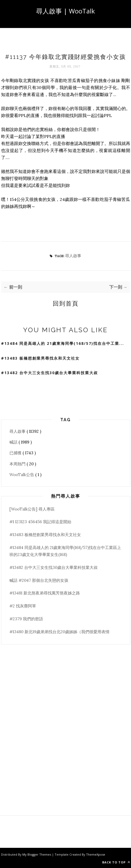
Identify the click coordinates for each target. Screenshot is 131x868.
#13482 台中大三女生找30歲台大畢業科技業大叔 (49, 373)
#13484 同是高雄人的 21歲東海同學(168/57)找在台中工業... (63, 343)
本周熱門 (18, 464)
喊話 (14, 442)
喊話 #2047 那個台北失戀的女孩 (39, 580)
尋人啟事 (73, 256)
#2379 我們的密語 (26, 619)
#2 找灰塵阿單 (23, 606)
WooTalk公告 (22, 475)
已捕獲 (16, 453)
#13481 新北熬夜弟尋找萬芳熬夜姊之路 (45, 593)
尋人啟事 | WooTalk (65, 11)
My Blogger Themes (37, 854)
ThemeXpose (96, 854)
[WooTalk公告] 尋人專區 (32, 509)
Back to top (116, 862)
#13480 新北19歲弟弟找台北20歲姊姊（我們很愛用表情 (59, 632)
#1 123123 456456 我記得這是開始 (40, 522)
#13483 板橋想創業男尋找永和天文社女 (40, 358)
